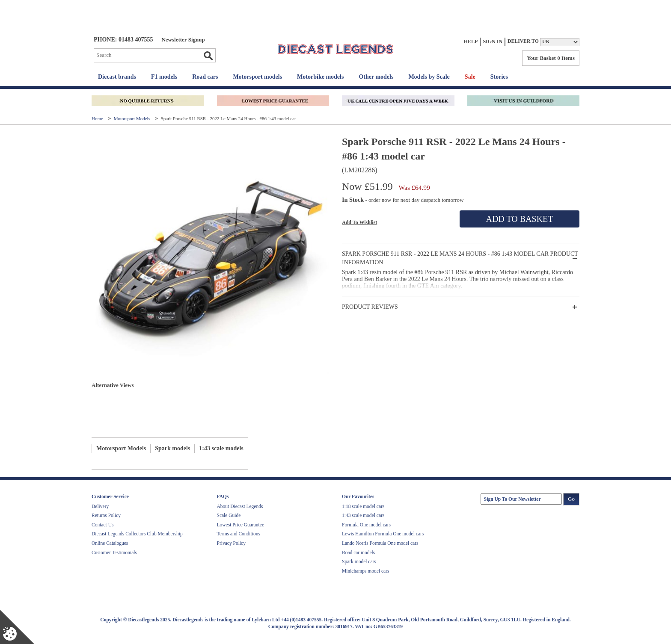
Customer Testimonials (114, 552)
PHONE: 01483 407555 (123, 40)
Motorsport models (257, 77)
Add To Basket (519, 219)
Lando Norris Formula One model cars (380, 543)
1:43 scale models (221, 448)
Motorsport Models (133, 118)
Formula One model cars (366, 525)
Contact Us (102, 525)
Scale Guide (229, 515)
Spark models (172, 448)
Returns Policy (106, 515)
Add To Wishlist (359, 222)
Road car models (358, 552)
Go (208, 56)
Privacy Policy (231, 543)
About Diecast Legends (240, 506)
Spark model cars (359, 561)
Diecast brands (117, 77)
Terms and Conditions (239, 534)
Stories (499, 77)
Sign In (493, 41)
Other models (376, 77)
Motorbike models (320, 77)
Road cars (205, 77)
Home (98, 118)
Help (471, 41)
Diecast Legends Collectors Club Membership (137, 534)
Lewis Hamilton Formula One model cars (383, 534)
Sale (470, 77)
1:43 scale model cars (363, 515)
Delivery (100, 506)
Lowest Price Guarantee (240, 525)
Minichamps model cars (366, 571)
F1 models (164, 77)
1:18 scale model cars (363, 506)
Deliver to (523, 41)
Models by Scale (429, 77)
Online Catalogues (110, 543)
